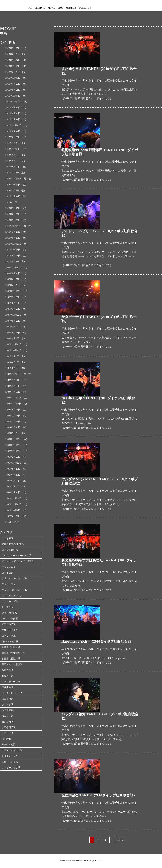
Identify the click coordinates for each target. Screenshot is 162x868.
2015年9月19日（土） (16, 131)
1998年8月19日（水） (16, 469)
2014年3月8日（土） (16, 173)
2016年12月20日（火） (17, 102)
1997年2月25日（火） (16, 492)
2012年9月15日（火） (16, 208)
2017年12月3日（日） (16, 66)
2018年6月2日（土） (16, 72)
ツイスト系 (7, 705)
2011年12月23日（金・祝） (19, 226)
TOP (33, 8)
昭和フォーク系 (10, 756)
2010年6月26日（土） (16, 256)
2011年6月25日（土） (16, 238)
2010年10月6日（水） (16, 250)
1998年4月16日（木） (16, 475)
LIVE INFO (49, 8)
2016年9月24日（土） (16, 107)
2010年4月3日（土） (16, 262)
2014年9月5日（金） (16, 161)
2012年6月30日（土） (16, 214)
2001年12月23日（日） (17, 445)
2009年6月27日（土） (16, 279)
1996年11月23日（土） (17, 504)
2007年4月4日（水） (16, 338)
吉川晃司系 (7, 722)
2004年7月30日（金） (16, 386)
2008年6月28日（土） (16, 303)
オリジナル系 (9, 567)
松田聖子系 (7, 716)
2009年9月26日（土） (16, 273)
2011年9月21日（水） (16, 232)
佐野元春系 (7, 710)
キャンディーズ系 (11, 682)
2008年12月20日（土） (17, 291)
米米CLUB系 (8, 745)
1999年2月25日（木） (16, 457)
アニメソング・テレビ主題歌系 (18, 561)
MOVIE (67, 8)
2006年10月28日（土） (17, 350)
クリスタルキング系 (12, 750)
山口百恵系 (7, 699)
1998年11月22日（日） (17, 463)
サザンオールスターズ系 (14, 578)
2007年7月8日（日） (16, 327)
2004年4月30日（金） (16, 392)
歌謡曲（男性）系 (11, 659)
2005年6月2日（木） (16, 368)
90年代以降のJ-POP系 (13, 544)
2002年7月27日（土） (16, 422)
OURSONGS (120, 8)
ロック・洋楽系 (10, 619)
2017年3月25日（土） (16, 48)
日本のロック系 (10, 641)
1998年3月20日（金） (16, 481)
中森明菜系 (7, 687)
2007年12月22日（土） (17, 315)
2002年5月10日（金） (16, 427)
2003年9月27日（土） (16, 410)
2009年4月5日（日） (16, 285)
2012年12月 (11, 202)
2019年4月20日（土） (16, 84)
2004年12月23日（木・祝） (19, 374)
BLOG (83, 8)
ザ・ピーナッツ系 (11, 768)
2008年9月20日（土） (16, 297)
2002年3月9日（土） (16, 433)
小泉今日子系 (9, 727)
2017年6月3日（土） (16, 54)
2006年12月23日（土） (17, 344)
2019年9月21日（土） (16, 90)
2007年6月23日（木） (16, 333)
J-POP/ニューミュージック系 (17, 556)
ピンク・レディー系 (12, 693)
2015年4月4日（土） (16, 143)
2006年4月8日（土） (16, 362)
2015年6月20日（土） (16, 137)
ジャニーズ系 (9, 584)
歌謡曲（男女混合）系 (13, 653)
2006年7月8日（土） (16, 356)
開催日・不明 (12, 522)
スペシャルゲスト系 (12, 596)
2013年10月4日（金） (16, 185)
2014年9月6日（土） (16, 155)
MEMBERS (100, 8)
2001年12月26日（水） (17, 439)
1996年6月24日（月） (16, 516)
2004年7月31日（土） (16, 380)
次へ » (121, 840)
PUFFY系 (6, 739)
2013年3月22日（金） (16, 196)
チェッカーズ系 (10, 601)
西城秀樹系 (7, 670)
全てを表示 (7, 538)
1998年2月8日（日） (16, 486)
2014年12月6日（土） (16, 149)
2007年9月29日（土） (16, 321)
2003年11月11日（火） (17, 404)
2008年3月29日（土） (16, 309)
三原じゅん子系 (10, 762)
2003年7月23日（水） (16, 416)
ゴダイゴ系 (7, 573)
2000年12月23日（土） (17, 451)
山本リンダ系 (9, 636)
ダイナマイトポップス (12, 5)
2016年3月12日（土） (16, 119)
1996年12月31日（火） (17, 498)
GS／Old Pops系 (10, 550)
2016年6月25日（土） (16, 113)
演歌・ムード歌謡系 (12, 664)
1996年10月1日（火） (16, 510)
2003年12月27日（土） (17, 398)
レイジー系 (7, 733)
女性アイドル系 (10, 630)
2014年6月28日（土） (16, 167)
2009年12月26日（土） (17, 267)
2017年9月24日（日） (16, 60)
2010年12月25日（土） (17, 244)
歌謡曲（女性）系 (11, 647)
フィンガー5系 (9, 613)
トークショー (9, 607)
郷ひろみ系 (7, 676)
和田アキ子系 (9, 624)
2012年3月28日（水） (16, 220)
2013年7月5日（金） (16, 191)
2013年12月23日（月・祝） (19, 179)
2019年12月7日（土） (16, 96)
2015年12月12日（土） (17, 125)
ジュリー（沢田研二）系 (14, 590)
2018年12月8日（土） (16, 78)
